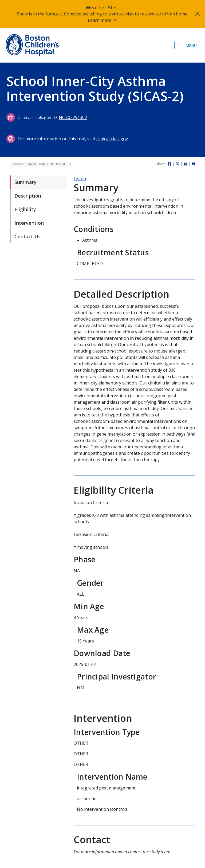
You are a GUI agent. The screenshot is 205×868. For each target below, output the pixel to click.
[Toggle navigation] (187, 45)
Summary (25, 182)
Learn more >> (102, 20)
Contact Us (27, 236)
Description (28, 196)
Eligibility (25, 209)
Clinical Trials (36, 164)
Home (16, 164)
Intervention (29, 223)
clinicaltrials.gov (112, 139)
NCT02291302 (73, 117)
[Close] (198, 14)
